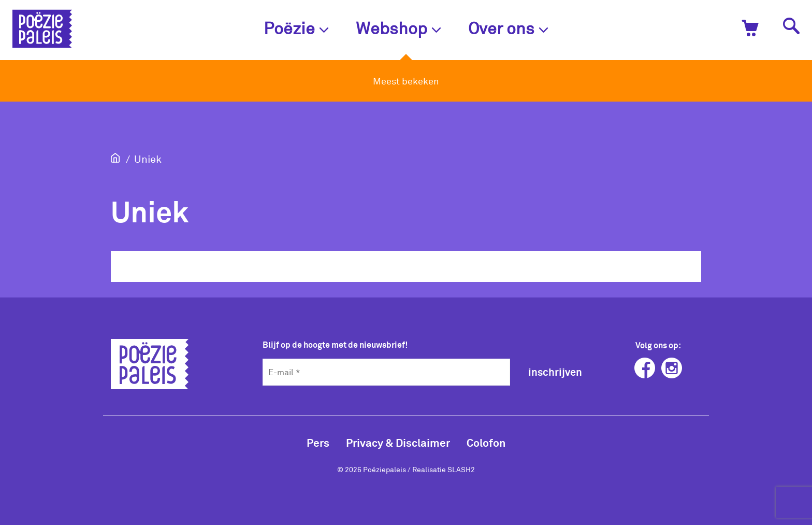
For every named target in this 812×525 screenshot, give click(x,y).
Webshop (398, 28)
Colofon (486, 442)
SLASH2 (461, 469)
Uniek (148, 159)
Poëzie (296, 28)
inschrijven (555, 372)
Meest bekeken (406, 81)
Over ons (508, 28)
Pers (318, 442)
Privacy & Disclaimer (398, 442)
